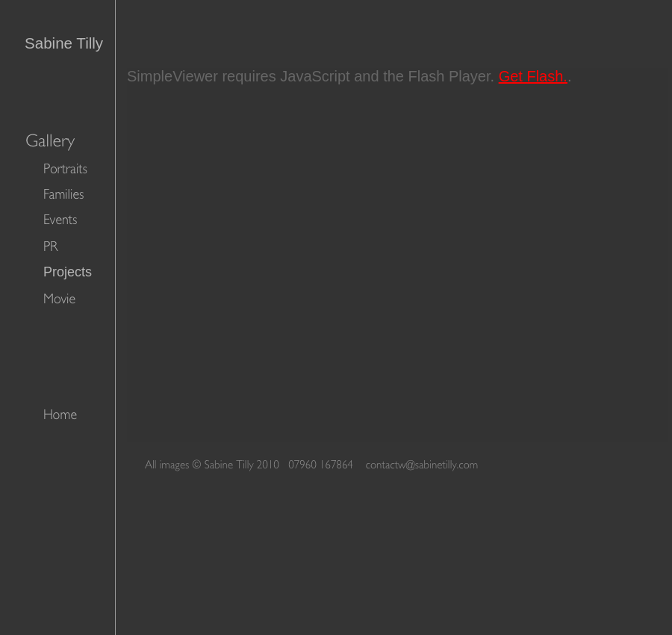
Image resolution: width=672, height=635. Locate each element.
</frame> (397, 255)
